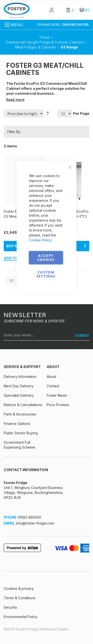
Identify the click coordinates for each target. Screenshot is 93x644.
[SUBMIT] (80, 336)
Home (45, 37)
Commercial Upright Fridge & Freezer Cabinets (45, 42)
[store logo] (17, 10)
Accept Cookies (46, 258)
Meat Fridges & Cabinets (36, 47)
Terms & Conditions (20, 598)
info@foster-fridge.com (35, 523)
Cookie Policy (40, 240)
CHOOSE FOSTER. (76, 25)
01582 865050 (29, 517)
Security (10, 607)
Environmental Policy (21, 617)
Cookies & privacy (19, 588)
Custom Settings (46, 274)
